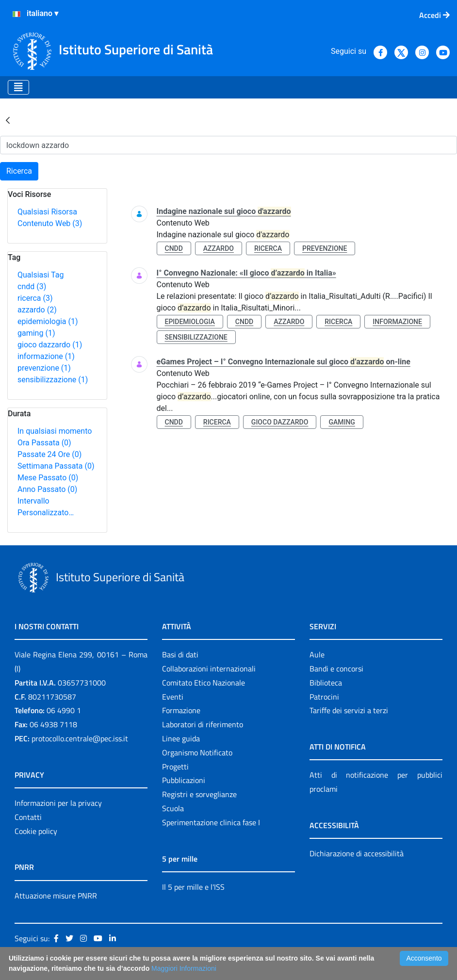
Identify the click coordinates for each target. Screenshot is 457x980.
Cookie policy (36, 831)
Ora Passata (44, 443)
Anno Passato (47, 489)
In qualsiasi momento (55, 431)
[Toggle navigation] (18, 87)
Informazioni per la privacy (58, 803)
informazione (46, 356)
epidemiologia (48, 321)
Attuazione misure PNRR (56, 896)
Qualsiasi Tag (41, 275)
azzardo (37, 310)
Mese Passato (48, 478)
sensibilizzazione (53, 380)
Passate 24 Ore (49, 454)
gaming (36, 333)
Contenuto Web (50, 223)
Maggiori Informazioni (184, 968)
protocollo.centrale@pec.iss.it (80, 738)
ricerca (35, 298)
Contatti (28, 817)
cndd (32, 286)
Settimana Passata (56, 466)
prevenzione (44, 368)
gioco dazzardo (50, 345)
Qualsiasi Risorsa (47, 212)
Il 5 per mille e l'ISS (193, 887)
